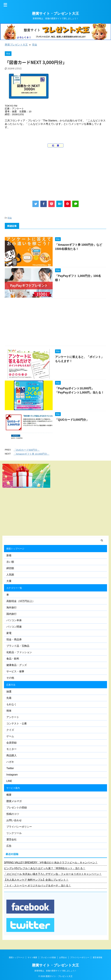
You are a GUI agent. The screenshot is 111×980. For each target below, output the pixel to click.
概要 (9, 795)
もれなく (11, 704)
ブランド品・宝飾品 (18, 646)
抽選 (9, 692)
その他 (10, 678)
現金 (35, 45)
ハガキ (10, 762)
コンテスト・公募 (17, 723)
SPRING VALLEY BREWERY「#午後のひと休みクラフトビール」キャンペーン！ (51, 862)
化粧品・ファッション (19, 652)
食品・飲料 (13, 659)
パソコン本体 (14, 620)
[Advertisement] (56, 173)
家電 (9, 633)
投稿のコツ (13, 814)
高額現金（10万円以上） (21, 601)
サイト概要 (32, 957)
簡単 (9, 711)
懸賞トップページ (15, 549)
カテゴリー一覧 (14, 588)
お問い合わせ (14, 820)
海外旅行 (11, 608)
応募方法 (11, 685)
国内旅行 (11, 614)
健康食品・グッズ (17, 665)
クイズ (10, 730)
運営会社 (11, 839)
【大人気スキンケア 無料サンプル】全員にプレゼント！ (36, 880)
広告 (9, 846)
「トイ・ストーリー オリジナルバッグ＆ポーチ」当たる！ (37, 885)
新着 (9, 555)
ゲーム (10, 736)
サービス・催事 (15, 671)
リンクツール (14, 833)
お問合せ (63, 957)
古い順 (10, 562)
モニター (11, 749)
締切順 (10, 568)
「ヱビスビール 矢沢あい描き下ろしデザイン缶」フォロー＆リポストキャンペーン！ (53, 874)
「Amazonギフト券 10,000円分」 (31, 454)
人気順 (10, 575)
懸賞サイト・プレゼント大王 (56, 14)
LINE (9, 781)
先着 (9, 698)
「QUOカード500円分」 (27, 450)
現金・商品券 (14, 639)
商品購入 (11, 755)
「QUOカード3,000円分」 (72, 420)
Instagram (12, 775)
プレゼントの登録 (17, 808)
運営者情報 (97, 957)
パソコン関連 (14, 627)
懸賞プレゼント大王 (16, 45)
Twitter (10, 768)
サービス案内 (13, 788)
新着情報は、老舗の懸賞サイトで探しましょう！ (56, 971)
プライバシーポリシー (19, 827)
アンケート (13, 717)
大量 (9, 581)
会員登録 (11, 743)
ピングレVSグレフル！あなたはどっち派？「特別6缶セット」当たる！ (45, 868)
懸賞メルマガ (14, 801)
